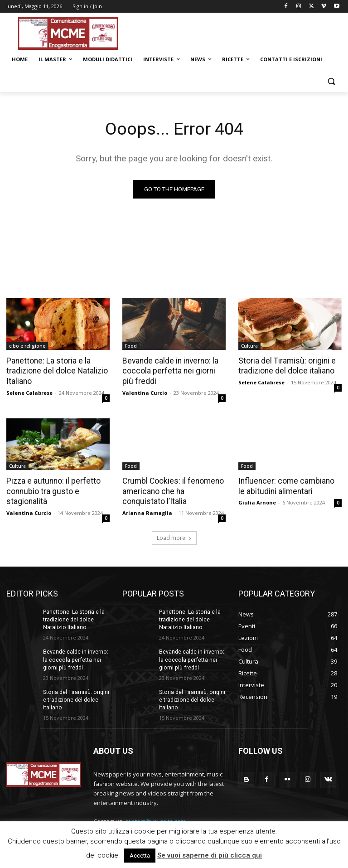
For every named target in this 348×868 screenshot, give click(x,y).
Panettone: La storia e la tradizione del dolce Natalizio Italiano (56, 371)
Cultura (249, 346)
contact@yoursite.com (155, 819)
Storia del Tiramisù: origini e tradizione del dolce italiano (286, 366)
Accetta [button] (140, 856)
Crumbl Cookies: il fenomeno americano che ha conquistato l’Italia (174, 490)
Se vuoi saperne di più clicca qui (210, 855)
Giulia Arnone (257, 501)
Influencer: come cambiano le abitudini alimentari (288, 485)
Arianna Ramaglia (147, 512)
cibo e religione (27, 346)
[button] (331, 81)
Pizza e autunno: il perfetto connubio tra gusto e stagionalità (52, 490)
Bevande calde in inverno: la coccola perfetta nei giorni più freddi (173, 371)
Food (131, 346)
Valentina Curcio (145, 392)
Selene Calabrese (29, 392)
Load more (174, 536)
